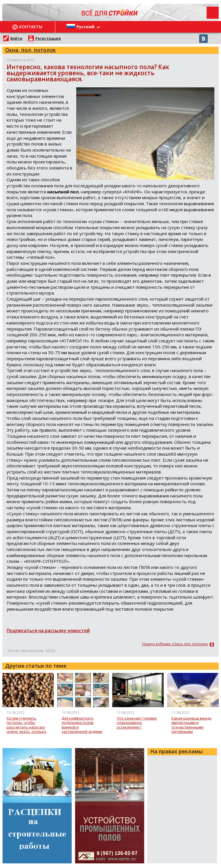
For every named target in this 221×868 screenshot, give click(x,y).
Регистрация (48, 38)
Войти (16, 38)
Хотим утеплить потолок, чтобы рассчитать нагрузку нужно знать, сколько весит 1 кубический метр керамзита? (26, 725)
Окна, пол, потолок (31, 50)
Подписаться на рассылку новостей (48, 631)
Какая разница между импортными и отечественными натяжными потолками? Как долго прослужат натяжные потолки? (192, 725)
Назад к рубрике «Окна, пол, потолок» (175, 644)
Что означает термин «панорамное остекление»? (137, 723)
